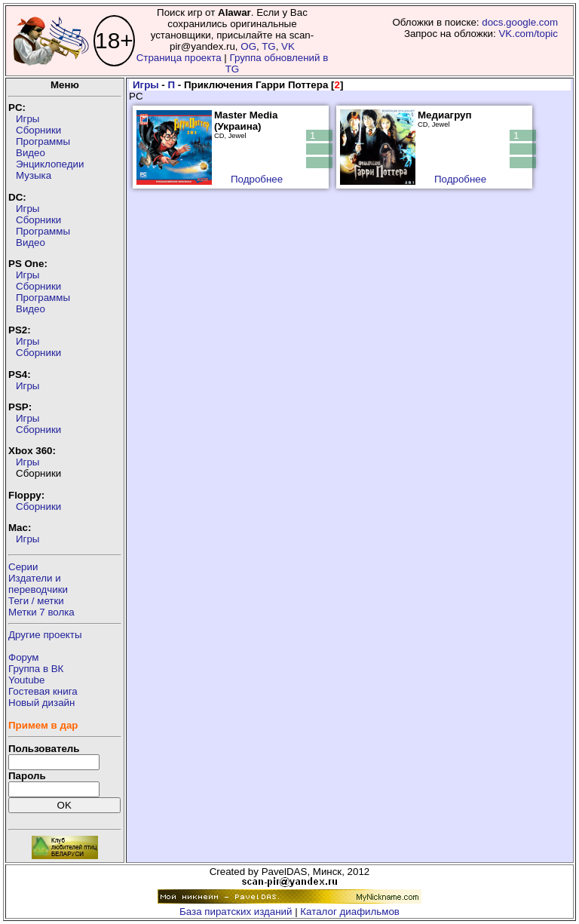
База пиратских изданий (236, 912)
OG (248, 46)
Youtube (26, 680)
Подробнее (257, 179)
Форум (24, 657)
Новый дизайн (41, 703)
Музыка (34, 175)
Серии (23, 567)
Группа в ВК (36, 669)
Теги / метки (36, 601)
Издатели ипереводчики (38, 584)
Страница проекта (179, 58)
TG (269, 46)
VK (288, 46)
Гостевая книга (43, 691)
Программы (43, 141)
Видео (31, 153)
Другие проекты (45, 635)
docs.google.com (520, 22)
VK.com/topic (528, 34)
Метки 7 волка (41, 612)
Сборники (38, 130)
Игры (28, 119)
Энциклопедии (50, 164)
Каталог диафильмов (350, 912)
